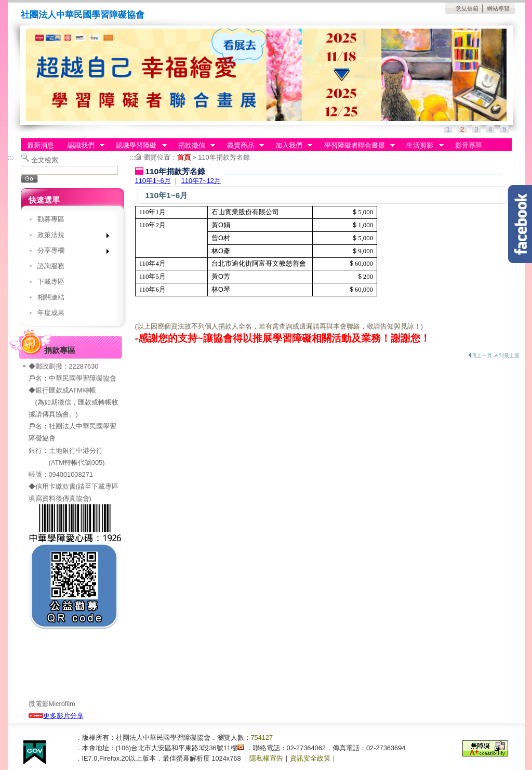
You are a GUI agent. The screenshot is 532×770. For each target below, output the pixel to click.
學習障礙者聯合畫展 (356, 146)
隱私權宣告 (266, 758)
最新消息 (41, 145)
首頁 (184, 157)
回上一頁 (480, 355)
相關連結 (51, 297)
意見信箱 (467, 8)
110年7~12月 (201, 181)
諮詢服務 (51, 266)
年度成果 (51, 313)
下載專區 (51, 282)
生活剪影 (422, 146)
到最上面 (507, 355)
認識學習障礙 (138, 146)
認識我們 (83, 146)
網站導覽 (498, 8)
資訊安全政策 (310, 758)
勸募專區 (51, 219)
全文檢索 (45, 160)
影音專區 (469, 145)
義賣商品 (242, 146)
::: (11, 157)
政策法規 (70, 237)
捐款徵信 (193, 146)
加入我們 (290, 146)
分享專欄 (70, 252)
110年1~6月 (153, 181)
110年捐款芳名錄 (224, 157)
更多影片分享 (56, 716)
